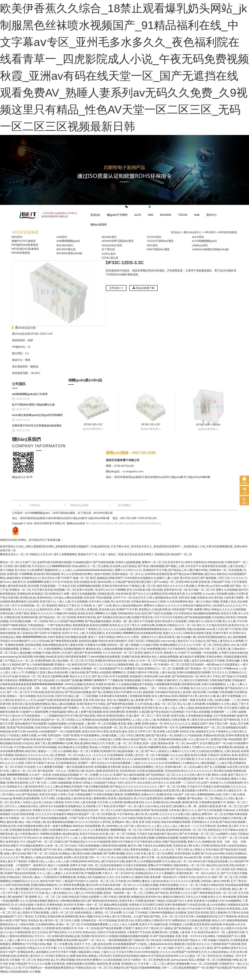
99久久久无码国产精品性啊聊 (66, 621)
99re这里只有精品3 (162, 940)
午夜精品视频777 (85, 794)
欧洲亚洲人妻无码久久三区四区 (36, 956)
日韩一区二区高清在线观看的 (105, 865)
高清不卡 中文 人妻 (73, 633)
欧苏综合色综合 (54, 692)
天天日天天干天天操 (32, 893)
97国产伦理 (77, 818)
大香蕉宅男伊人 (61, 668)
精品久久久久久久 (80, 676)
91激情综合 (11, 680)
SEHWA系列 (109, 237)
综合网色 (222, 826)
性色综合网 (61, 672)
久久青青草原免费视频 (71, 885)
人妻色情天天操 (235, 932)
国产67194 (50, 850)
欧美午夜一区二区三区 (229, 806)
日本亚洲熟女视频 (20, 621)
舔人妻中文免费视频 (229, 696)
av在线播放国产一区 (51, 731)
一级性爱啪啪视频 (117, 940)
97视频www (230, 668)
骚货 (187, 755)
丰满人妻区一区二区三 (139, 716)
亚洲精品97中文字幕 (155, 570)
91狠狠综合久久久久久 (25, 881)
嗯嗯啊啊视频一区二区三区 (126, 830)
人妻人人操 (63, 602)
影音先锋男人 (146, 554)
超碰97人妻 (163, 578)
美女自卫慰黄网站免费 (55, 676)
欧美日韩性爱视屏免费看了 (74, 657)
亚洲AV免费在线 (235, 735)
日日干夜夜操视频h (224, 716)
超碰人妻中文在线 (15, 853)
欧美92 (77, 783)
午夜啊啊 (120, 590)
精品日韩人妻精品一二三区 (41, 751)
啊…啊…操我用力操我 (202, 806)
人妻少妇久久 (142, 826)
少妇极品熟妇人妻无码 (69, 798)
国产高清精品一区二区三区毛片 (204, 668)
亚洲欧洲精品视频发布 (44, 885)
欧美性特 (151, 897)
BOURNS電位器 (66, 249)
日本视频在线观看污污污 (155, 861)
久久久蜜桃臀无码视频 (50, 767)
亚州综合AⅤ (215, 956)
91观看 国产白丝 (201, 853)
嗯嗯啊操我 (26, 680)
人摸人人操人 (193, 948)
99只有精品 (70, 613)
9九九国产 (203, 783)
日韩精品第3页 (105, 594)
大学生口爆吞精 (135, 735)
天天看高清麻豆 (95, 633)
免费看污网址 (202, 609)
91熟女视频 (179, 720)
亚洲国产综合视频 (217, 968)
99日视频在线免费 (76, 637)
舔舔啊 (206, 672)
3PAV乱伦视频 (74, 684)
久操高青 (229, 598)
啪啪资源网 (41, 712)
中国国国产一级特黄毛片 (32, 865)
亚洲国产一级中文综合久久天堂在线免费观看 (105, 763)
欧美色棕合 (111, 901)
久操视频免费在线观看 (167, 684)
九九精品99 (19, 948)
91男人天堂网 (201, 846)
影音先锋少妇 (107, 609)
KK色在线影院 (150, 952)
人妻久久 (78, 893)
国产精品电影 (30, 794)
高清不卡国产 (8, 952)
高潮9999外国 (29, 617)
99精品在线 (217, 885)
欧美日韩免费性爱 (114, 712)
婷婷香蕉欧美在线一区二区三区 (218, 893)
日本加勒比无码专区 (224, 617)
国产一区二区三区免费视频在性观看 (226, 728)
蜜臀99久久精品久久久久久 (160, 605)
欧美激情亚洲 (164, 574)
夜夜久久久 (194, 842)
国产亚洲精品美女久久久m (80, 842)
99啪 (235, 960)
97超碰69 (223, 940)
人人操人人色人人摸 (57, 861)
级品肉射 (149, 901)
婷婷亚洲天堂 (111, 771)
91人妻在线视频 (205, 763)
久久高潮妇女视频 (147, 885)
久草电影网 (198, 704)
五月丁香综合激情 (58, 790)
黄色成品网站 (82, 743)
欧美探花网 (26, 657)
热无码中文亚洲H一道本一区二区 (83, 905)
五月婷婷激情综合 (66, 763)
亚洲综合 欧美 (229, 755)
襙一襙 (183, 590)
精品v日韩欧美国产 (86, 850)
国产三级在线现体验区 (49, 708)
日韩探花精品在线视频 (65, 775)
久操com (15, 716)
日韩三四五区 (136, 641)
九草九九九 (211, 759)
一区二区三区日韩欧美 (181, 759)
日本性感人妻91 (178, 810)
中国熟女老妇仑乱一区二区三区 (94, 968)
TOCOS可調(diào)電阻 (160, 241)
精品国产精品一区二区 (144, 739)
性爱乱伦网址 (143, 920)
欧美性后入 (116, 625)
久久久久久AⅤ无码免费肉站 (165, 763)
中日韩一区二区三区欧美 (207, 645)
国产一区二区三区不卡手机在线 (25, 692)
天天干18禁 (47, 798)
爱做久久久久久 (40, 613)
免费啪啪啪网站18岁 (209, 794)
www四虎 (32, 731)
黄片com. (5, 582)
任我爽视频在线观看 (88, 586)
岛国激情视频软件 (74, 649)
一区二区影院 (40, 621)
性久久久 (127, 759)
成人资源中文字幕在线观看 (33, 913)
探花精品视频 (33, 645)
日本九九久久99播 (196, 897)
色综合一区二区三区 (102, 881)
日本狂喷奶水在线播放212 (140, 578)
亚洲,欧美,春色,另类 (122, 731)
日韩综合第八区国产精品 (14, 613)
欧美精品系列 (26, 708)
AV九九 (211, 747)
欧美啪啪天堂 (38, 790)
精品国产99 (34, 842)
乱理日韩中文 (176, 562)
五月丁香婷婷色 (227, 916)
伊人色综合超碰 (24, 905)
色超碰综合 (99, 877)
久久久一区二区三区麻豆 (194, 885)
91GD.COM (72, 802)
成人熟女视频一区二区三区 (68, 661)
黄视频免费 (183, 964)
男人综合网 (151, 814)
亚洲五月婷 (88, 731)
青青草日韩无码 (86, 617)
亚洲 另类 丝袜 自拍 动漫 (122, 838)
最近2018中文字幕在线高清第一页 (106, 885)
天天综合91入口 (41, 566)
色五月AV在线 (45, 696)
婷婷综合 (78, 826)
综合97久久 (204, 877)
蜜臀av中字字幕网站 (160, 865)
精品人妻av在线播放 (64, 704)
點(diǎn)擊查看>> (93, 430)
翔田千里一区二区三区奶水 (42, 853)
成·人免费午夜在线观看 (88, 712)
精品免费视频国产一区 (192, 968)
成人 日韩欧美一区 (146, 665)
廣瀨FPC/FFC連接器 (24, 241)
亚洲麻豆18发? (138, 779)
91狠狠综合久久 (31, 578)
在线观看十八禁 (98, 897)
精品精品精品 (70, 834)
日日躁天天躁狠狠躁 (135, 865)
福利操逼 (239, 747)
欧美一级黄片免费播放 (58, 826)
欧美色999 (172, 956)
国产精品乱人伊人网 (180, 570)
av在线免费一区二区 (110, 728)
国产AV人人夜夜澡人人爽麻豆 (162, 751)
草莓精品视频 (132, 680)
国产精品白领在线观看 (233, 822)
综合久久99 (132, 853)
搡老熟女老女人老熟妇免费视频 (104, 649)
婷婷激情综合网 (191, 684)
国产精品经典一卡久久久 (52, 771)
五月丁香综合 (238, 881)
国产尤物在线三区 (139, 940)
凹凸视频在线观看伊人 (33, 846)
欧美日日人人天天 (25, 700)
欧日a (51, 763)
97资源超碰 (110, 920)
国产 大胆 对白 (187, 794)
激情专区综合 (96, 790)
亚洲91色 (203, 586)
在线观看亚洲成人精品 (107, 889)
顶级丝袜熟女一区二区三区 (189, 865)
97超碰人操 (39, 822)
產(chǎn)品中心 (193, 232)
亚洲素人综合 (228, 602)
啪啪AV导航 (142, 877)
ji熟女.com (229, 645)
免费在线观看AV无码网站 (81, 964)
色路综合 (222, 574)
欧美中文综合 (117, 869)
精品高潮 (76, 700)
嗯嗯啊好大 (119, 672)
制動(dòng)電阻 (79, 505)
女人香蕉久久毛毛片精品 (204, 850)
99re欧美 (51, 657)
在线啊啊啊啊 (35, 582)
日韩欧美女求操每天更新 (197, 633)
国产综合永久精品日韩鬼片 (186, 869)
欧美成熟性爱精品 (40, 704)
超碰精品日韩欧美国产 (110, 578)
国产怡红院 (162, 893)
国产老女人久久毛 (11, 968)
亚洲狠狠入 (32, 672)
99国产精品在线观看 (174, 842)
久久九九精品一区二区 (193, 956)
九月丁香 (34, 783)
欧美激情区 (20, 759)
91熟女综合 (105, 850)
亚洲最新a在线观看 (167, 838)
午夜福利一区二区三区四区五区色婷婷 (181, 665)
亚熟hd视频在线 (52, 645)
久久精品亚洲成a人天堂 (222, 952)
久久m (199, 759)
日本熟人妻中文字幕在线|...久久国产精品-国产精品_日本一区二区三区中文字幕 (148, 916)
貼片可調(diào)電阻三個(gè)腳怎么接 (33, 405)
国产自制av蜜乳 (77, 779)
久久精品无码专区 (217, 625)
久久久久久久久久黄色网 (185, 881)
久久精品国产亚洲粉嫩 (69, 680)
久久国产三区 (28, 562)
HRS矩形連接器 (228, 232)
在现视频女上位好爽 (181, 924)
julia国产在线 (45, 700)
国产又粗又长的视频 (160, 613)
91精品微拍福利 (19, 972)
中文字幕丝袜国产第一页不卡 (161, 728)
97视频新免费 (93, 873)
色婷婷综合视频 (88, 641)
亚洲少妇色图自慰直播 (184, 779)
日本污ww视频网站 (230, 901)
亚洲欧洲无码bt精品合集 (173, 739)
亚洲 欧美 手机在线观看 (98, 598)
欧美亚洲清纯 (202, 924)
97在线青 (30, 767)
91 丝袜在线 (47, 838)
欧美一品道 (150, 743)
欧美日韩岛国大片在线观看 (170, 621)
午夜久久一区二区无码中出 (118, 873)
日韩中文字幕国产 (36, 763)
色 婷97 (100, 590)
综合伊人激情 (93, 771)
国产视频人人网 (175, 566)
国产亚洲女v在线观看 (98, 672)
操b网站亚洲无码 (134, 802)
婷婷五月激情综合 (196, 562)
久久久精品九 (198, 641)
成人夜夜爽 (137, 700)
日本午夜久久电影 (99, 602)
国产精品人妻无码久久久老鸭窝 (225, 641)
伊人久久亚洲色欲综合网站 (77, 574)
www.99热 (218, 853)
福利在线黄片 (141, 759)
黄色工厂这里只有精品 (101, 637)
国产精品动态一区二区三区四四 (57, 617)
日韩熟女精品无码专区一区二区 (91, 810)
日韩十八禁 (229, 794)
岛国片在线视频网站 (213, 684)
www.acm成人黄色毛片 (175, 641)
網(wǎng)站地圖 (158, 207)
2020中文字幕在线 (154, 830)
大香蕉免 (58, 802)
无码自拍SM (172, 771)
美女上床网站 (65, 850)
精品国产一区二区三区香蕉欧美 (97, 814)
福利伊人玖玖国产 (62, 653)
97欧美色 (153, 672)
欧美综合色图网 (99, 625)
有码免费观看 (92, 826)
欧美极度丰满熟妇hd (65, 814)
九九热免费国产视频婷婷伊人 (44, 570)
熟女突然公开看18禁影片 (47, 909)
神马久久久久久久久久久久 (196, 771)
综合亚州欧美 (123, 594)
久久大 (24, 901)
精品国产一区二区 (182, 554)
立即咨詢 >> (116, 288)
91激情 (106, 747)
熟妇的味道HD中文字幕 (209, 708)
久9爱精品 (189, 763)
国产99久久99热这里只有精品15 (31, 668)
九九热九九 (110, 665)
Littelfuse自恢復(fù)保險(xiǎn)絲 (210, 249)
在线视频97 (213, 704)
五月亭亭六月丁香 (145, 731)
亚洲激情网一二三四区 (224, 712)
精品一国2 (25, 822)
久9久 (110, 877)
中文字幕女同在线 (95, 818)
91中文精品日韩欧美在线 (137, 818)
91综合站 (28, 743)
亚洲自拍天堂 (8, 826)
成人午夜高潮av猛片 (27, 834)
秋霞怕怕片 (56, 594)
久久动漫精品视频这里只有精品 (134, 684)
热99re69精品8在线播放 (148, 790)
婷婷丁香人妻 (43, 743)
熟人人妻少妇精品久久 (59, 893)
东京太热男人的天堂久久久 (153, 783)
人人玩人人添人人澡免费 (123, 924)
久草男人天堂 (66, 794)
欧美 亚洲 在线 (142, 822)
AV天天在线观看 (119, 676)
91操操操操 (195, 735)
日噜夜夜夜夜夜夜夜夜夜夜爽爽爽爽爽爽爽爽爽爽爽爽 (32, 684)
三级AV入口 (140, 763)
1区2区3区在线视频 (45, 747)
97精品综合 (14, 877)
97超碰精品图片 (82, 562)
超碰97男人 (132, 861)
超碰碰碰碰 (65, 783)
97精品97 (214, 755)
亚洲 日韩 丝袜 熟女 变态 (97, 700)
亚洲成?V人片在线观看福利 (226, 783)
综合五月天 (139, 598)
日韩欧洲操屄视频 (220, 680)
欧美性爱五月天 (197, 952)
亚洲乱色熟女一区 (152, 724)
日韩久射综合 (119, 747)
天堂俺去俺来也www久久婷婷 (148, 602)
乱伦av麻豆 (196, 767)
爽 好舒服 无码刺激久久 (123, 964)
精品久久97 (219, 920)
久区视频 (184, 688)
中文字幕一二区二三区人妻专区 (156, 964)
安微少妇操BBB (196, 629)
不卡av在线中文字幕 (199, 909)
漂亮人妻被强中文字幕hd (224, 913)
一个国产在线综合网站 (58, 625)
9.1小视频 (56, 613)
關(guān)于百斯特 (117, 215)
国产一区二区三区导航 (173, 787)
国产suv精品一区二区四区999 (171, 582)
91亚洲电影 (177, 712)
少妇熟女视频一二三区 (227, 700)
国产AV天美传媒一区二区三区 (197, 834)
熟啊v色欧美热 (79, 956)
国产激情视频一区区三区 (215, 578)
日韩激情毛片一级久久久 (233, 964)
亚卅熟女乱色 (28, 598)
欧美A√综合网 (85, 590)
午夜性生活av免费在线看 (157, 846)
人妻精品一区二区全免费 (107, 913)
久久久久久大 (101, 755)
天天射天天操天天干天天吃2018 (19, 838)
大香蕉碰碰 (162, 755)
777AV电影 (141, 913)
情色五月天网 (229, 613)
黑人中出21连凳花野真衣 (148, 798)
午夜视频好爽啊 (53, 940)
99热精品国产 (226, 936)
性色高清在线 (198, 905)
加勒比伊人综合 (16, 688)
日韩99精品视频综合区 (73, 901)
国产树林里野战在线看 (64, 641)
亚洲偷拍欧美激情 (140, 696)
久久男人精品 (229, 704)
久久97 (139, 704)
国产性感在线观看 (104, 562)
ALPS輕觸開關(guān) (204, 241)
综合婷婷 (33, 602)
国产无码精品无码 (108, 617)
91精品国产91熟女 (105, 783)
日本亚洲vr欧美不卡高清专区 (67, 629)
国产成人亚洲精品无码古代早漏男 (112, 692)
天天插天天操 (145, 834)
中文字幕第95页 (177, 649)
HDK (151, 215)
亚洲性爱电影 (43, 661)
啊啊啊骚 (132, 688)
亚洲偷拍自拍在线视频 (95, 720)
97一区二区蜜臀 (89, 775)
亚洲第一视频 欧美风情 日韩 (196, 700)
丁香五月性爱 (162, 716)
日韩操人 (88, 783)
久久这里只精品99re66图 (125, 810)
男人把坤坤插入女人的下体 (117, 826)
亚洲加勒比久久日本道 (205, 822)
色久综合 (20, 570)
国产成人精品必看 (44, 680)
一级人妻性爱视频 (18, 889)
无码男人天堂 (211, 857)
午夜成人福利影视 (119, 897)
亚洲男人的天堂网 (168, 731)
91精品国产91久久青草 (179, 901)
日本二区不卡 (12, 605)
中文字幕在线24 (183, 613)
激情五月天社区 (153, 653)
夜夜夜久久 (170, 653)
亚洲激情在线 (37, 869)
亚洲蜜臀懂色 (132, 794)
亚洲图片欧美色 (131, 657)
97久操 (8, 747)
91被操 (76, 668)
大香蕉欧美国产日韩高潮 (225, 944)
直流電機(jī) (124, 505)
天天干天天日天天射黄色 (169, 617)
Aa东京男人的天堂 (237, 767)
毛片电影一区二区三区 (201, 590)
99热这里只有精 (78, 897)
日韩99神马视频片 (56, 779)
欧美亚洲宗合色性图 (214, 566)
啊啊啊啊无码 (131, 633)
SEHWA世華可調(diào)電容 (118, 241)
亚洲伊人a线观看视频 (128, 562)
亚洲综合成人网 (182, 846)
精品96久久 (114, 818)
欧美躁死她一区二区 (33, 605)
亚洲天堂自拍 (32, 720)
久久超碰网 (65, 751)
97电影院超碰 (57, 712)
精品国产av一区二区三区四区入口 (61, 720)
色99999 (150, 574)
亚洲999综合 (44, 598)
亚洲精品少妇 (195, 649)
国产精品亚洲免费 (111, 928)
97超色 (142, 944)
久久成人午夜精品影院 (17, 932)
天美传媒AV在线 (164, 692)
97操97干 (184, 653)
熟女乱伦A (133, 909)
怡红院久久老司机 (100, 822)
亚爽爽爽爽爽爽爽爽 (191, 728)
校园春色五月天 (205, 731)
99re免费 (175, 802)
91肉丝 (156, 822)
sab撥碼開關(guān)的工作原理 (30, 394)
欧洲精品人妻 (67, 853)
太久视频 (35, 972)
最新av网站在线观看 (116, 905)
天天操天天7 (194, 787)
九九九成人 (111, 790)
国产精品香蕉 (87, 716)
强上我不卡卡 (236, 826)
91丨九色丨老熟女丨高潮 (109, 554)
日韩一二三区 (169, 968)
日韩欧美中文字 (161, 920)
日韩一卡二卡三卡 (99, 857)
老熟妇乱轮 (119, 688)
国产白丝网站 (222, 948)
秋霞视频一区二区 (65, 590)
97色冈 (19, 767)
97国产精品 (20, 920)
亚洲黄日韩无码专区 (93, 936)
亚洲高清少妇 (205, 598)
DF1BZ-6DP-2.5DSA (208, 426)
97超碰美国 (104, 842)
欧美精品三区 (40, 594)
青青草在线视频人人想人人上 (147, 850)
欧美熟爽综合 (73, 806)
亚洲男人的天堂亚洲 (75, 857)
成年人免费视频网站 (65, 554)
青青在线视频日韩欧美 (110, 794)
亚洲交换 (225, 889)
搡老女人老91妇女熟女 (155, 881)
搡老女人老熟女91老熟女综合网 (44, 857)
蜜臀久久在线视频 (226, 590)
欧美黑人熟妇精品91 (120, 798)
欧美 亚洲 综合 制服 (184, 598)
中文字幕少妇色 (36, 944)
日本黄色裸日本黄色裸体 (113, 696)
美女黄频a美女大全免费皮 (73, 747)
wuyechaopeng (9, 657)
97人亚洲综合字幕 (216, 739)
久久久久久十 (239, 578)
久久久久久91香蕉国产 (173, 952)
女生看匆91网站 (45, 924)
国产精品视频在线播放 (98, 621)
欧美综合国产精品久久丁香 (190, 940)
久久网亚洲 (91, 909)
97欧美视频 (226, 692)
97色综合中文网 (115, 861)
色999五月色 (187, 731)
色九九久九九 (198, 688)
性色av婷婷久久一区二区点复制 (90, 566)
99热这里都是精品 (74, 869)
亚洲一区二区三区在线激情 (214, 779)
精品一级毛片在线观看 (29, 850)
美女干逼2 (215, 724)
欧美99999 (172, 830)
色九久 (160, 767)
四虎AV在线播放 (169, 885)
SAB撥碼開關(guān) (68, 241)
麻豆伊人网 (135, 846)
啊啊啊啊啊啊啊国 (17, 775)
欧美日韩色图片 (117, 641)
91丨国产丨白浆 (102, 605)
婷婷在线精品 (83, 913)
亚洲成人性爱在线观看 (216, 787)
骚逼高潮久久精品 (89, 952)
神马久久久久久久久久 (177, 724)
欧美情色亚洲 (62, 700)
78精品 (160, 901)
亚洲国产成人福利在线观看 (129, 775)
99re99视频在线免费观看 (105, 657)
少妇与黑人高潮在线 (86, 609)
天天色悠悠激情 (30, 716)
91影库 (110, 743)
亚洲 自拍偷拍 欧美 (85, 582)
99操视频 (97, 853)
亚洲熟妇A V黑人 (122, 822)
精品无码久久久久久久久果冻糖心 (177, 586)
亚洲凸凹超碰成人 (136, 869)
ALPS (138, 215)
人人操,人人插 (78, 838)
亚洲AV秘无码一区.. (176, 767)
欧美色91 (89, 684)
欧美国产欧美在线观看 (20, 728)
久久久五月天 (44, 814)
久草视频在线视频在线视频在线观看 (127, 936)
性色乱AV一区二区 (30, 676)
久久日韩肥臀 (194, 594)
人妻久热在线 (235, 566)
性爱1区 (215, 928)
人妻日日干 (16, 720)
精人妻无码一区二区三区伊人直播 (59, 920)
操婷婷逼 (216, 924)
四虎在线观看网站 (120, 720)
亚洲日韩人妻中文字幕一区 (144, 857)
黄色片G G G (238, 948)
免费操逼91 (179, 920)
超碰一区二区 (81, 578)
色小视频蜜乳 (121, 700)
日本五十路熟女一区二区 (137, 960)
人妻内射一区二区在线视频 (101, 724)
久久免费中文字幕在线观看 (125, 708)
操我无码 (77, 665)
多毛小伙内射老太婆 (138, 590)
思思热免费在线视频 (66, 759)
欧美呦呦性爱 (70, 916)
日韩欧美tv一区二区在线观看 (225, 570)
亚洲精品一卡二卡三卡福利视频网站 (41, 649)
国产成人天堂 (100, 676)
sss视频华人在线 (226, 834)
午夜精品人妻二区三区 (142, 586)
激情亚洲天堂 (190, 802)
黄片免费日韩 (23, 566)
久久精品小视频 (209, 602)
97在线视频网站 (90, 735)
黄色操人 (95, 747)
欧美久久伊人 (120, 779)
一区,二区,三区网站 (142, 893)
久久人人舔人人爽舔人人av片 (54, 873)
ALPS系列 (198, 237)
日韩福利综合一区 (91, 920)
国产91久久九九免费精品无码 (150, 594)
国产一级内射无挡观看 (98, 688)
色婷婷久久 (180, 735)
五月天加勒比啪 (88, 728)
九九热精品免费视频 (199, 920)
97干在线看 (146, 621)
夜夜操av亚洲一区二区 (171, 743)
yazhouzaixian (179, 960)
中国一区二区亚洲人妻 (217, 649)
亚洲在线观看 (12, 928)
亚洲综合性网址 (115, 716)
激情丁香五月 (236, 775)
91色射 (106, 779)
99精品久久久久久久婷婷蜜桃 (228, 609)
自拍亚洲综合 (128, 771)
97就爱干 (128, 928)
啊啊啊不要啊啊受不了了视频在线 (103, 680)
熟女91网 (125, 617)
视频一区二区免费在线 (59, 944)
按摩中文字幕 (78, 865)
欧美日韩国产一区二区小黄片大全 (130, 806)
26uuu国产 (192, 743)
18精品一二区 (147, 688)
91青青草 (202, 790)
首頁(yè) (95, 215)
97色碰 (46, 653)
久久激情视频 (215, 688)
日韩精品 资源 (99, 708)
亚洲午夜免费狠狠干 (176, 905)
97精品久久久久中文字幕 (41, 948)
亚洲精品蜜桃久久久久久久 (176, 645)
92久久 (132, 885)
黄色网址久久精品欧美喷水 (154, 609)
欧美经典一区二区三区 (193, 830)
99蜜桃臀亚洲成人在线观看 (164, 747)
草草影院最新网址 (97, 869)
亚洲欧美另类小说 (167, 794)
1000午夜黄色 (56, 637)
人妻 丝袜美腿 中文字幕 (94, 802)
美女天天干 (62, 838)
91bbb (229, 853)
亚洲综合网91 (214, 657)
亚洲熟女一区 (62, 665)
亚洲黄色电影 (54, 905)
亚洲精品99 (24, 594)
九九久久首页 (161, 818)
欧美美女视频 (146, 838)
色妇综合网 (199, 692)
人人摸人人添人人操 (144, 720)
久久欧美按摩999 (177, 602)
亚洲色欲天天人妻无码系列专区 (25, 787)
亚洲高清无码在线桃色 (126, 956)
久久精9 (184, 680)
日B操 (191, 621)
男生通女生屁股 (223, 771)
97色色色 (67, 582)
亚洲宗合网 (151, 676)
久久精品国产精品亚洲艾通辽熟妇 (132, 582)
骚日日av (210, 574)
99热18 (103, 641)
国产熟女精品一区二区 (200, 798)
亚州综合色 (35, 759)
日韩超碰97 (238, 680)
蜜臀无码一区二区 (212, 814)
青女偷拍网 (229, 897)
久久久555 (109, 653)
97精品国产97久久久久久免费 (33, 964)
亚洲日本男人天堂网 (131, 901)
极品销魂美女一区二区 (135, 889)
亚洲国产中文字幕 (127, 609)
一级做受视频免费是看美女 (58, 968)
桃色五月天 (98, 743)
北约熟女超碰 (76, 724)
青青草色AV (171, 590)
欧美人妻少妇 (178, 909)
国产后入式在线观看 (210, 810)
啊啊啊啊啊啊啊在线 (34, 637)
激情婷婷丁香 (20, 897)
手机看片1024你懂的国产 (15, 641)
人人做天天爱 (224, 763)
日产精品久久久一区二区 (19, 661)
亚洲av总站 (89, 932)
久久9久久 (106, 775)
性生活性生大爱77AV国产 (57, 578)
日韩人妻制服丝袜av (159, 598)
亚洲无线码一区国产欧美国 (63, 735)
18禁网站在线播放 (50, 834)
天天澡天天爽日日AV (128, 952)
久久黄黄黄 (116, 802)
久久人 (193, 810)
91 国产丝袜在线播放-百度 (165, 936)
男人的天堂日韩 (120, 602)
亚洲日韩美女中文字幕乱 (91, 704)
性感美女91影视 (105, 684)
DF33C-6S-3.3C (93, 426)
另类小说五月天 (126, 783)
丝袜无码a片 (42, 728)
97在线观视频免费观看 (94, 924)
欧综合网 (33, 586)
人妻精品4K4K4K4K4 (160, 944)
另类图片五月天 (41, 810)
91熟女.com (14, 794)
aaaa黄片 (76, 830)
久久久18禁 (215, 790)
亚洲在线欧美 (184, 873)
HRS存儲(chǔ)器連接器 (25, 249)
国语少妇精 (83, 853)
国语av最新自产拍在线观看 (30, 724)
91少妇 (137, 692)
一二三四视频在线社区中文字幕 (59, 716)
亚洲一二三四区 (63, 609)
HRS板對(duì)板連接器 (25, 245)
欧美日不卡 (146, 924)
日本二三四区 (49, 783)
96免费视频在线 (156, 649)
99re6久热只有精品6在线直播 (211, 861)
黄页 (93, 578)
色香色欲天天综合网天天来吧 (146, 905)
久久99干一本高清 (40, 775)
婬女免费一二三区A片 (183, 783)
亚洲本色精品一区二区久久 (128, 574)
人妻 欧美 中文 (188, 932)
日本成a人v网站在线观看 (68, 598)
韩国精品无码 (162, 554)
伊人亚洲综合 (25, 633)
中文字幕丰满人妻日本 (130, 814)
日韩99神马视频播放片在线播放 (168, 913)
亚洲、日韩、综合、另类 (41, 688)
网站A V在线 (219, 775)
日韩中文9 (61, 696)
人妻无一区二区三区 (62, 913)
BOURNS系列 (65, 245)
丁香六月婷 (182, 850)
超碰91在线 (161, 924)
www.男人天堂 (215, 629)
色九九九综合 (40, 932)
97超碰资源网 (72, 731)
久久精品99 (14, 665)
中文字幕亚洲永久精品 (148, 842)
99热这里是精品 (97, 838)
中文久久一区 (42, 936)
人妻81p (83, 739)
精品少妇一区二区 (181, 861)
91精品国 (228, 924)
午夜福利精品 (36, 625)
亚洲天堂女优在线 (198, 913)
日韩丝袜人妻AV (210, 881)
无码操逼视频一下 (50, 586)
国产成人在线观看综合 (70, 688)
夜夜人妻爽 (134, 724)
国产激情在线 (232, 720)
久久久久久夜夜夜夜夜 (96, 830)
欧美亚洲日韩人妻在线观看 (179, 790)
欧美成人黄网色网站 (95, 798)
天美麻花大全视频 (95, 645)
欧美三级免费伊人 (176, 806)
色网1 (70, 712)
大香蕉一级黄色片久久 (144, 637)
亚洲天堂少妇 (126, 920)
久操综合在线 (77, 672)
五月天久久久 (219, 672)
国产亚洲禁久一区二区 (77, 708)
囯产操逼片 (228, 676)
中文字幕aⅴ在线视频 (197, 712)
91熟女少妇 (158, 806)
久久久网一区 (54, 869)
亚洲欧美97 (171, 680)
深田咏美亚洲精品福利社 (212, 637)
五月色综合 (219, 909)
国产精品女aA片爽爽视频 (188, 574)
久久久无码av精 (40, 641)
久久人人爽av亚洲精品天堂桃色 (63, 787)
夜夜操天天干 (86, 554)
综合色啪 (157, 590)
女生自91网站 (114, 633)
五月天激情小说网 (234, 708)
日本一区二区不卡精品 (153, 661)
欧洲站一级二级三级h (126, 621)
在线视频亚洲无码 (206, 916)
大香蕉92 (40, 905)
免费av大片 (148, 794)
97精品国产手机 (220, 582)
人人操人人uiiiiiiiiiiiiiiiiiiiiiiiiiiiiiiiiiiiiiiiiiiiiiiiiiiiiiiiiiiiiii (88, 570)
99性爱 (225, 881)
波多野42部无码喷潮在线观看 (54, 562)
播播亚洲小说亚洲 (184, 944)
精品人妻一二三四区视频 (83, 696)
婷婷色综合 (214, 830)
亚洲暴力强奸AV (137, 672)
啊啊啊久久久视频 (106, 613)
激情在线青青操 (228, 759)
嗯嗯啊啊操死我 (61, 566)
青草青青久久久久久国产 (184, 893)
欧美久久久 (215, 897)
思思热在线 (126, 790)
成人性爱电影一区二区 (63, 755)
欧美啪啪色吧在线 (151, 633)
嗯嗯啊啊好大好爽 (62, 743)
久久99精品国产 (62, 810)
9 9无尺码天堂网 (39, 629)
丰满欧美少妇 (36, 861)
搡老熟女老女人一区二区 (14, 554)
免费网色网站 (170, 700)
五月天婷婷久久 (124, 877)
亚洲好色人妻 (76, 771)
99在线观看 (235, 739)
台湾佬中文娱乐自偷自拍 (233, 653)
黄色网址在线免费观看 (26, 798)
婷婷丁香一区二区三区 (225, 877)
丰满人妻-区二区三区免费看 (157, 853)
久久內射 (12, 708)
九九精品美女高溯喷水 (209, 751)
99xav (126, 739)
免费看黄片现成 (134, 668)
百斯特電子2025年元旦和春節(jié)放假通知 (37, 426)
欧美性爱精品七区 (82, 889)
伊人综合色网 (119, 857)
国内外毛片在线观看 (52, 806)
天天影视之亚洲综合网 (47, 916)
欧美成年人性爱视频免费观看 (167, 889)
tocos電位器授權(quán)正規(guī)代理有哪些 (37, 415)
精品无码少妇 (214, 865)
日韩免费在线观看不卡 (212, 802)
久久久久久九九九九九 (25, 609)
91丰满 (104, 834)
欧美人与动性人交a (26, 802)
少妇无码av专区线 (158, 779)
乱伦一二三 (191, 826)
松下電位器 (108, 249)
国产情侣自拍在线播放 (78, 692)
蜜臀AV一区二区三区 (154, 562)
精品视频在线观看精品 (206, 613)
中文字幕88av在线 (233, 830)
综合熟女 (33, 920)
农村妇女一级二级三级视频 (123, 645)
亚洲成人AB (84, 877)
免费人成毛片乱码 (194, 661)
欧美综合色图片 (9, 846)
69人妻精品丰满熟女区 (171, 897)
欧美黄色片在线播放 (206, 901)
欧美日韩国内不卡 (66, 928)
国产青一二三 (153, 700)
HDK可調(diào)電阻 (158, 249)
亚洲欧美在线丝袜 (17, 783)
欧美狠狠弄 (117, 755)
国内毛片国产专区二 (52, 881)
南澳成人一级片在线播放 (21, 696)
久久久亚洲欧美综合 (157, 802)
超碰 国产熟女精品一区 (159, 735)
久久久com (176, 755)
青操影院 (52, 605)
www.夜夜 (165, 676)
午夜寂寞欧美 (224, 747)
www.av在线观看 (19, 790)
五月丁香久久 (132, 625)
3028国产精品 (78, 790)
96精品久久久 (210, 889)
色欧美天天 (19, 582)
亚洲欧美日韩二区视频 (165, 932)
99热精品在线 (215, 562)
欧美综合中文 (236, 625)
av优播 (225, 586)
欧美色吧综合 (214, 720)
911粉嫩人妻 (188, 637)
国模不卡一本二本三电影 (159, 948)
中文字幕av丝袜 (23, 747)
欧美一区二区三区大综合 (62, 846)
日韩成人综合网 (30, 928)
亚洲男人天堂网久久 (193, 747)
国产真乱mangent (40, 889)
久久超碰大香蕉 (149, 645)
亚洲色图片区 (108, 751)
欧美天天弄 (19, 731)
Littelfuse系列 (200, 245)
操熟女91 (26, 810)
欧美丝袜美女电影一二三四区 (47, 739)
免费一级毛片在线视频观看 (80, 594)
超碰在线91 (14, 578)
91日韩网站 (134, 881)
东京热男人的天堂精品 (123, 566)
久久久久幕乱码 (137, 747)
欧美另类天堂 (150, 708)
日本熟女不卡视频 (152, 680)
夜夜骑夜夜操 (80, 625)
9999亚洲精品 (20, 629)
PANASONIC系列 (112, 245)
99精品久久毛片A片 (41, 554)
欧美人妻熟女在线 (73, 645)
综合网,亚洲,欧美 (200, 582)
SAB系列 (62, 237)
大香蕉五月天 (149, 909)
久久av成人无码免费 (215, 594)
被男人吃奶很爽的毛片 (55, 830)
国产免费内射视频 (114, 853)
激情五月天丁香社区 (147, 928)
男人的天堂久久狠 (205, 696)
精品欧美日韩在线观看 (47, 574)
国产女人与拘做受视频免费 (37, 665)
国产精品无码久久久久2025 (65, 932)
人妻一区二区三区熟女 (129, 743)
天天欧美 (86, 605)
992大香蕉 (102, 731)
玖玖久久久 (203, 944)
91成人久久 (85, 755)
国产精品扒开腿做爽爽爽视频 (143, 968)
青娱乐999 (43, 960)
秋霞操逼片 (136, 676)
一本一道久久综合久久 (206, 873)
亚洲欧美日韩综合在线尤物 (111, 661)
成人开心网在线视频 (62, 960)
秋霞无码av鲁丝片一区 (211, 932)
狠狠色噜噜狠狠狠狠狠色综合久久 (153, 629)
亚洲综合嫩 (232, 661)
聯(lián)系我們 (99, 225)
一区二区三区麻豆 (53, 842)
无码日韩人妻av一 (32, 877)
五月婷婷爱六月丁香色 (96, 806)
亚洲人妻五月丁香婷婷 (13, 861)
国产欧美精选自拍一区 (185, 676)
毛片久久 (48, 759)
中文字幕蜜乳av (32, 968)
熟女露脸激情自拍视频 (60, 822)
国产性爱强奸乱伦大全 (113, 909)
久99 (66, 909)
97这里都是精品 (179, 818)
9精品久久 (220, 798)
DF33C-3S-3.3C (151, 426)
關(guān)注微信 (134, 207)
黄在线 (122, 724)
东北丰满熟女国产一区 (213, 743)
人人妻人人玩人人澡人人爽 (168, 826)
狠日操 (218, 598)
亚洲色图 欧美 (161, 960)
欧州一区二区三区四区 (129, 653)
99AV (203, 676)
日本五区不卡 (193, 566)
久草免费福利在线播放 (199, 716)
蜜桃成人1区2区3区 (100, 956)
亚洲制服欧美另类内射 (108, 767)
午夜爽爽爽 (26, 574)
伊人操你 (207, 948)
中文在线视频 (79, 602)
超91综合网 (104, 582)
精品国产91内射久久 (77, 881)
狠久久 (200, 621)
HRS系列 (210, 232)
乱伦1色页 (141, 613)
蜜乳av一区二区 (9, 562)
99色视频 (39, 657)
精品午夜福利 (103, 574)
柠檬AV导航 (200, 570)
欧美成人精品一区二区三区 (160, 704)
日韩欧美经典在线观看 (113, 846)
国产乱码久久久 (93, 665)
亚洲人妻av (46, 672)
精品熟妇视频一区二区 (131, 751)
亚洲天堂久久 (47, 602)
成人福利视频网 (237, 637)
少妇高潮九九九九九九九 (226, 605)
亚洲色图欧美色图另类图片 (25, 830)
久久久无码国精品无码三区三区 (76, 948)
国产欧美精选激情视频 (198, 617)
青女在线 (163, 909)
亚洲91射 (12, 574)
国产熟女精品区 (160, 712)
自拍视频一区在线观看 (204, 653)
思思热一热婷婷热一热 (117, 893)
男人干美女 (214, 676)
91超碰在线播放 (57, 724)
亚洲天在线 (178, 716)
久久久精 (128, 913)
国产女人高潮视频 (215, 767)
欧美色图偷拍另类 (172, 857)
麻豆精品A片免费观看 (192, 657)
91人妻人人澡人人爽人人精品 (176, 708)
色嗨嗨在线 (209, 842)
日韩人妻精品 (192, 814)
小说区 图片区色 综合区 (185, 578)
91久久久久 (81, 822)
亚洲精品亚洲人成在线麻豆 (33, 952)
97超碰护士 (27, 712)
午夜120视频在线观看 (96, 787)
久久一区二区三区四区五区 (219, 869)
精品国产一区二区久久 (91, 940)
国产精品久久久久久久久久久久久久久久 (134, 787)
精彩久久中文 (52, 582)
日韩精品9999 (78, 861)
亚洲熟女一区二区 (20, 590)
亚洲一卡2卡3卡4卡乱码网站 (199, 936)
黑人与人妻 (229, 621)
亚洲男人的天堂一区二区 (140, 755)
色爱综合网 (148, 625)
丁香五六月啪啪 (61, 889)
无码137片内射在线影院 (111, 932)
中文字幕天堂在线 (42, 590)
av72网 (42, 735)
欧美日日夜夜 (199, 755)
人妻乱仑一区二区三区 (23, 771)
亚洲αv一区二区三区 (68, 924)
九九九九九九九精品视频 (117, 629)
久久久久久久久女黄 (171, 814)
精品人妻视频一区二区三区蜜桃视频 (210, 960)
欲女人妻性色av (161, 696)
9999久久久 (122, 637)
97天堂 (89, 661)
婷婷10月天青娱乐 (123, 842)
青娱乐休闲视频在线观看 (176, 822)
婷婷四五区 (46, 609)
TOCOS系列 (154, 237)
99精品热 (5, 731)
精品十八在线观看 (58, 865)
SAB (197, 215)
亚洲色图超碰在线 (159, 869)
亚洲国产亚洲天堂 (142, 617)
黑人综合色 (45, 802)
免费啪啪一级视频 (175, 798)
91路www (229, 810)
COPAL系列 (109, 254)
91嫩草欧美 (77, 909)
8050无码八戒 (96, 861)
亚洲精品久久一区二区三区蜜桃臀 (164, 668)
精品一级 (193, 602)
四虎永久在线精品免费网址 (138, 767)
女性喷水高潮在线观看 (150, 771)
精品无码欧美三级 (169, 637)
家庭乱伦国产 (200, 724)
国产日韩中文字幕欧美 (47, 633)
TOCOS (183, 215)
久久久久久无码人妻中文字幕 (193, 775)
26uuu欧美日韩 (192, 857)
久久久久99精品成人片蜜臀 (105, 739)
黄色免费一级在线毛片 (163, 877)
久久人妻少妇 (196, 739)
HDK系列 (152, 245)
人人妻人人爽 (12, 940)
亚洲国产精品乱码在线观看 (20, 873)
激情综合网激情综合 (21, 936)
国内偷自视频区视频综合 (44, 901)
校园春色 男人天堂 (135, 649)
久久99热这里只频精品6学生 (194, 605)
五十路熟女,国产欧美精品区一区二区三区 (184, 928)
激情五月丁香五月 (69, 605)
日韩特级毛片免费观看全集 (60, 877)
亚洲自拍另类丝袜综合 (115, 586)
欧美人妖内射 (183, 692)
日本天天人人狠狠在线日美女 (22, 806)
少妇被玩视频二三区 (112, 735)
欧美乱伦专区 (86, 613)
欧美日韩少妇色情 (234, 865)
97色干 (179, 948)
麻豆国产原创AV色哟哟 (88, 653)
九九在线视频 (159, 759)
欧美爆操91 (164, 720)
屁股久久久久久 (172, 633)
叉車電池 (35, 505)
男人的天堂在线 (133, 728)
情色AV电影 (27, 924)
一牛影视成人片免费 (19, 909)
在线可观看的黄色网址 (30, 826)
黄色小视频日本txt (90, 916)
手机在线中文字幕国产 (30, 779)
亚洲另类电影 (182, 853)
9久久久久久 (136, 948)
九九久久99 (188, 751)
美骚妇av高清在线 (214, 735)
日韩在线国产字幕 (182, 609)
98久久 (201, 625)
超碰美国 (148, 692)
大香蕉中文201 (187, 877)
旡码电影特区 (125, 613)
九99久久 (133, 661)
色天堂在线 (131, 554)
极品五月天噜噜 (215, 661)
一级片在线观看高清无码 (78, 767)
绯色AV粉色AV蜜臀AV (88, 960)
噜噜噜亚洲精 (126, 665)
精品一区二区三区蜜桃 (86, 751)
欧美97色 (78, 873)
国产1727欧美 (233, 629)
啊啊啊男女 (19, 944)
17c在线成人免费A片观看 (22, 735)
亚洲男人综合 (121, 850)
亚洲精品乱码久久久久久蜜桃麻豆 (155, 873)
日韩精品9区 (153, 641)
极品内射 (12, 822)
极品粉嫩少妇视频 (30, 653)
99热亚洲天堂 (176, 594)
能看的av (71, 739)
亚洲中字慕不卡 (222, 633)
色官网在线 (58, 964)
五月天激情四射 (199, 680)
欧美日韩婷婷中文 (182, 696)
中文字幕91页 (207, 826)
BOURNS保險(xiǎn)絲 (69, 253)
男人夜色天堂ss (196, 720)
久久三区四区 (193, 889)
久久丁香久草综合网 (108, 759)
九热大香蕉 (197, 818)
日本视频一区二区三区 (23, 960)
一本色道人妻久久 (167, 688)
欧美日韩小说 (20, 704)
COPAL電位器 (110, 258)
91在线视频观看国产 (125, 944)
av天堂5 (215, 586)
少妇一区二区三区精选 (122, 834)
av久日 (109, 590)
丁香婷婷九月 (93, 629)
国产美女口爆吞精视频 (151, 566)
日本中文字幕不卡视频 (64, 952)
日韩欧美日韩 (12, 617)
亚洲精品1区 (175, 661)
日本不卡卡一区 (122, 598)
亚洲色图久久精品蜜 (138, 712)
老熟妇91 (119, 968)
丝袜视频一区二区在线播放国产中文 (102, 668)
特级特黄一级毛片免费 (64, 728)
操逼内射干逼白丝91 (166, 834)
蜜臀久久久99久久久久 (128, 570)
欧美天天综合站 (89, 834)
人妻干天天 (21, 869)
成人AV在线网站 (216, 905)
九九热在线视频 (112, 960)
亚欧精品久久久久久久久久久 (32, 755)
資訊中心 (211, 215)
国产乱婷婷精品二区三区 (160, 775)
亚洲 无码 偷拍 (48, 794)
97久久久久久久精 (32, 940)
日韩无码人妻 (87, 759)
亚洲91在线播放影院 (189, 672)
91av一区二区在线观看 (204, 964)
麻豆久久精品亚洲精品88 (128, 605)
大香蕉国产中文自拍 (138, 932)
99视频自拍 (137, 897)
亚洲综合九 (62, 956)
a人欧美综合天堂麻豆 (217, 818)
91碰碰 (212, 940)
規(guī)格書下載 (144, 288)
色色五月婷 (69, 586)
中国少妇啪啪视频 (88, 846)
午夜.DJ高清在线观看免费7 (111, 948)
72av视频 (212, 692)
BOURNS (166, 215)
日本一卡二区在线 (89, 928)
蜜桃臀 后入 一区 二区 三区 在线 (48, 897)
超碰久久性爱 (236, 594)
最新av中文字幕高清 (152, 956)
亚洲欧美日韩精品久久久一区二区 (175, 625)
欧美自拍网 (70, 940)
